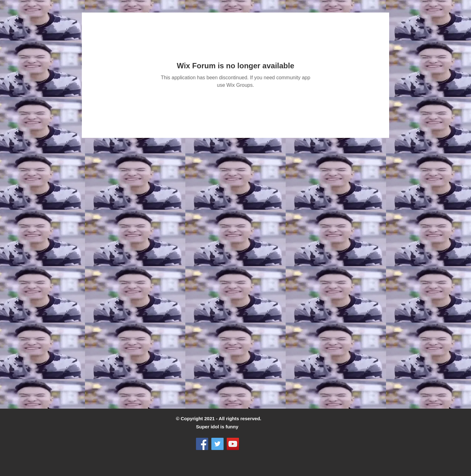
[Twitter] (217, 444)
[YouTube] (233, 444)
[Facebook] (202, 444)
